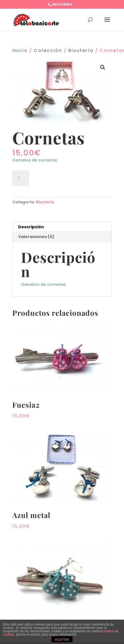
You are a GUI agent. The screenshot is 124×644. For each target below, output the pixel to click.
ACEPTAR (62, 640)
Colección (48, 50)
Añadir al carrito (63, 177)
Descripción (31, 227)
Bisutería (81, 50)
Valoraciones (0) (36, 237)
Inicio (20, 50)
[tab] (62, 227)
